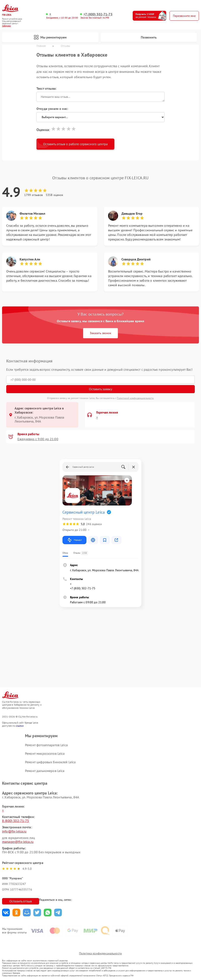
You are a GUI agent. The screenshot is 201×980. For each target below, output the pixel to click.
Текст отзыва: (46, 88)
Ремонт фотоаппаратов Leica (46, 745)
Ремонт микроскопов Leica (45, 753)
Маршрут (74, 540)
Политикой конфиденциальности (135, 398)
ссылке (20, 726)
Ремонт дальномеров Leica (45, 771)
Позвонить (149, 37)
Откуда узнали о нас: (52, 109)
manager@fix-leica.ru (18, 842)
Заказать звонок (100, 333)
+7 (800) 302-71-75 (98, 14)
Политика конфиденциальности (100, 953)
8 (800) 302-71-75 (16, 821)
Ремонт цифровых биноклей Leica (50, 762)
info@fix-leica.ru (14, 831)
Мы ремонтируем (50, 37)
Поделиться (6, 912)
